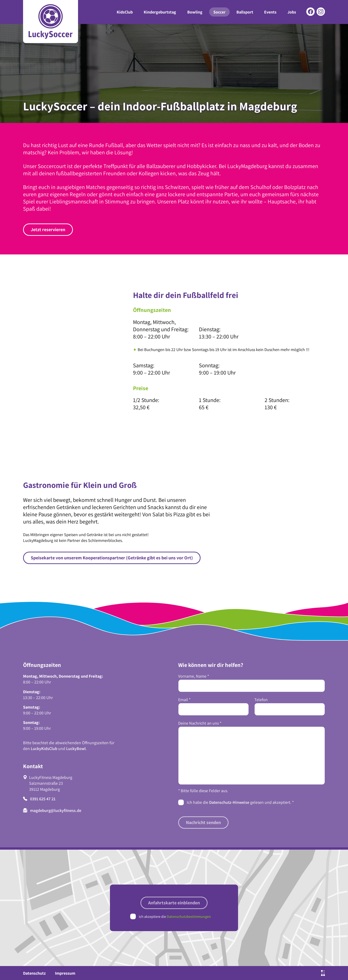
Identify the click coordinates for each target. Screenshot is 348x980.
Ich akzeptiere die (175, 917)
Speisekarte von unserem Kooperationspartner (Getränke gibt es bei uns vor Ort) (112, 558)
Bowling (195, 12)
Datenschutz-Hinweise (229, 802)
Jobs (292, 12)
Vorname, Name (194, 676)
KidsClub (125, 12)
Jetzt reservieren (48, 230)
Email (184, 700)
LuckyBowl (76, 749)
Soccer (219, 12)
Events (270, 12)
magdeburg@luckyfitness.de (52, 810)
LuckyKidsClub (44, 749)
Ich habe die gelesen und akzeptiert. (240, 802)
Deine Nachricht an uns (200, 723)
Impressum (65, 973)
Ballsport (245, 12)
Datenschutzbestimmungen (189, 917)
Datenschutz (34, 973)
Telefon (261, 700)
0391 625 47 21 (39, 799)
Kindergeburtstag (160, 12)
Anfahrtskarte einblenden (174, 903)
